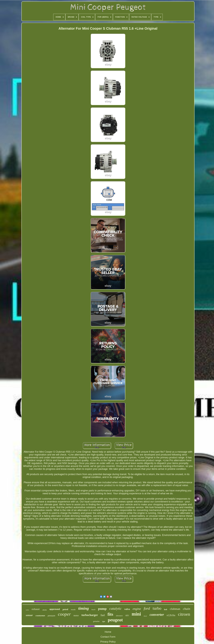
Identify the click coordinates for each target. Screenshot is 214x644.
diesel (145, 616)
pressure (51, 616)
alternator (119, 616)
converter (157, 615)
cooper (64, 614)
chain (186, 609)
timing (83, 608)
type (104, 621)
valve (27, 610)
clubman (175, 609)
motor (76, 615)
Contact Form (108, 637)
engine (137, 609)
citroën (44, 610)
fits (110, 614)
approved (55, 609)
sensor (29, 615)
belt (166, 609)
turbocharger (90, 615)
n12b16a (171, 615)
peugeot (115, 620)
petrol (65, 609)
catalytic (115, 609)
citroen (184, 614)
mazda (73, 609)
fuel (103, 615)
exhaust (36, 609)
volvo (127, 609)
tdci (127, 615)
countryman (40, 616)
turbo (157, 608)
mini (136, 614)
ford (147, 608)
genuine (96, 621)
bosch (93, 610)
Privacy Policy (108, 642)
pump (102, 609)
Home (108, 632)
